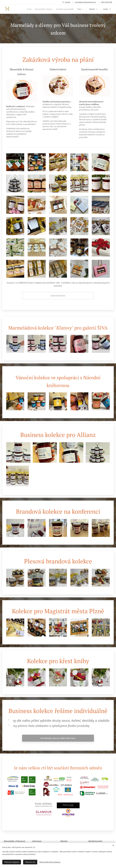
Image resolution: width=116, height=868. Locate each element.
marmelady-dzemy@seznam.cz (85, 2)
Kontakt (68, 2)
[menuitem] (30, 9)
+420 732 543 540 (106, 2)
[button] (93, 9)
